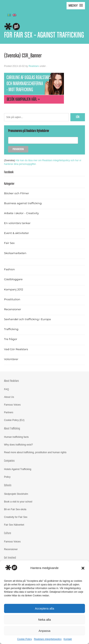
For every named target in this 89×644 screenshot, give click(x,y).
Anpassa (44, 631)
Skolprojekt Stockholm (16, 494)
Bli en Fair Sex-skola (15, 509)
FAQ (6, 389)
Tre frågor (11, 339)
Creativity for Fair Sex (16, 517)
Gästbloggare (13, 279)
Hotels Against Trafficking (18, 469)
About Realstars (11, 381)
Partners (9, 412)
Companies (9, 461)
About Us (9, 397)
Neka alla (45, 620)
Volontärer (11, 359)
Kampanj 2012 (14, 289)
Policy (7, 477)
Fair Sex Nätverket (14, 525)
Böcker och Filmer (16, 193)
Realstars (34, 66)
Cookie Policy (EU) (14, 420)
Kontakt (68, 639)
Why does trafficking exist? (19, 445)
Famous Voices (12, 405)
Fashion (9, 269)
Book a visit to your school (18, 502)
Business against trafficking (23, 203)
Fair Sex (9, 243)
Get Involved (10, 558)
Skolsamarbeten (15, 253)
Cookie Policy (25, 639)
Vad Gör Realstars (16, 349)
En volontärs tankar (17, 223)
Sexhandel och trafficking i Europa (27, 319)
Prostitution (12, 299)
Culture (8, 533)
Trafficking (11, 329)
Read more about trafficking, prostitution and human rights (35, 452)
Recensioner (13, 309)
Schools (8, 485)
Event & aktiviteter (16, 233)
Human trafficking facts (16, 437)
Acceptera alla (44, 608)
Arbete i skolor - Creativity (21, 213)
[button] (83, 568)
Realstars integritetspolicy (48, 639)
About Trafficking (12, 429)
